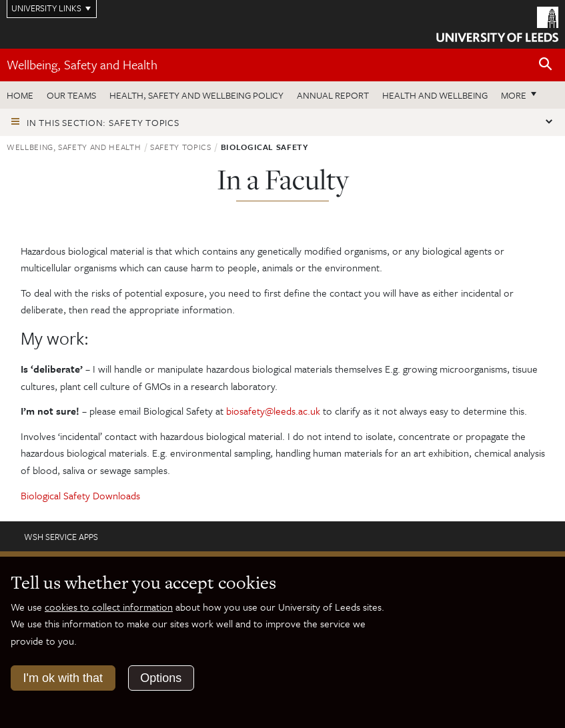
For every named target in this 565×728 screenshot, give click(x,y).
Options (161, 678)
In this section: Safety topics (103, 122)
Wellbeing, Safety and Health (82, 64)
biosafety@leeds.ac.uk (273, 411)
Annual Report (333, 95)
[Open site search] (546, 64)
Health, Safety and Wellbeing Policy (196, 95)
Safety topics (180, 147)
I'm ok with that (63, 678)
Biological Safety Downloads (80, 495)
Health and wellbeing (435, 95)
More (514, 95)
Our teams (71, 95)
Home (20, 95)
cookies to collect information (109, 607)
